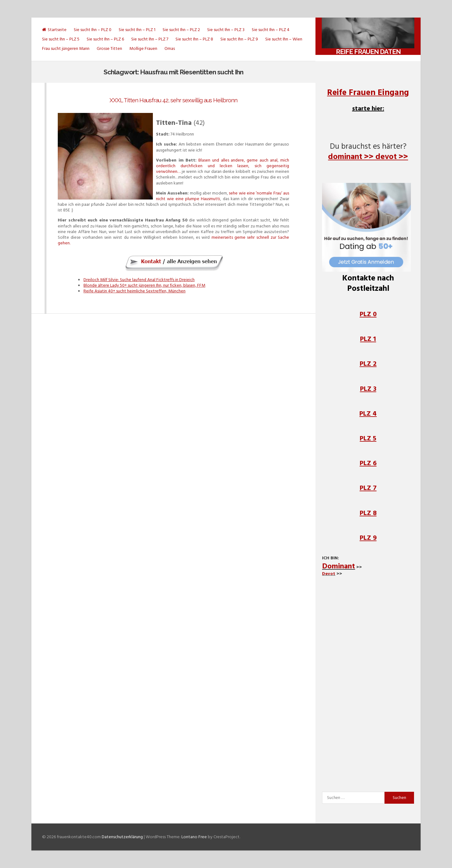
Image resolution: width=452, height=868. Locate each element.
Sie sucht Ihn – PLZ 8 (194, 39)
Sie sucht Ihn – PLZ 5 (61, 39)
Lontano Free (194, 837)
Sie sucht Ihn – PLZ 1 (137, 30)
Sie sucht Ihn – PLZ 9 (239, 39)
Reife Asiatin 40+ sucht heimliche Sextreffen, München (135, 291)
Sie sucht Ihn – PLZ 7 (150, 39)
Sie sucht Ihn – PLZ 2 (181, 30)
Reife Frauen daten (368, 52)
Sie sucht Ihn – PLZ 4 (271, 30)
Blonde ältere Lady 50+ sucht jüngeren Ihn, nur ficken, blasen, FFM (144, 285)
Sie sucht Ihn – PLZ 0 (93, 30)
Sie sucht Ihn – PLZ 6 (105, 39)
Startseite (54, 30)
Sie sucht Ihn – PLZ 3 (226, 30)
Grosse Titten (109, 48)
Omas (170, 48)
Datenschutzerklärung (122, 837)
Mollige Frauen (143, 48)
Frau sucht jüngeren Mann (66, 48)
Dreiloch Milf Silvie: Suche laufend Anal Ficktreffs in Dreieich (139, 280)
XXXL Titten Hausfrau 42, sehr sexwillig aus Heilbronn (173, 100)
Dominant (339, 566)
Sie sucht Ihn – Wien (284, 39)
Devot (329, 574)
